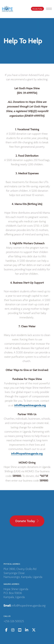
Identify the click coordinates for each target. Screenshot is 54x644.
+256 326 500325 (14, 621)
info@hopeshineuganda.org (30, 405)
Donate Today (37, 9)
